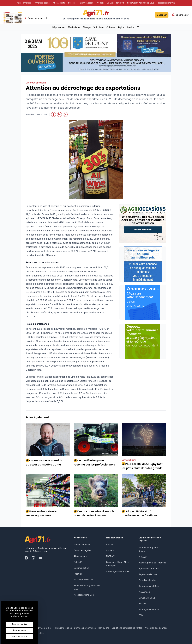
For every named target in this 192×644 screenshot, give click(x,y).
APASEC (143, 557)
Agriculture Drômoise (149, 568)
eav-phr (142, 604)
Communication (81, 568)
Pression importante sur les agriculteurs (41, 513)
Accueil (110, 545)
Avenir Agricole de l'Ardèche (152, 563)
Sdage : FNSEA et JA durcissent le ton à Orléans (140, 513)
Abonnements (80, 556)
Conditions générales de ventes (127, 628)
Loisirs (131, 27)
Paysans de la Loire (148, 574)
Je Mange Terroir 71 (83, 580)
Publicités (78, 562)
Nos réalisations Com (84, 595)
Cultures (111, 27)
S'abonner (162, 15)
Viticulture (99, 27)
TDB (141, 615)
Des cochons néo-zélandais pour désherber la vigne (94, 513)
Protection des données (156, 628)
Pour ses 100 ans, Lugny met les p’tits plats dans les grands (142, 466)
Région (121, 27)
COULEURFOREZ (147, 598)
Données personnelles (85, 628)
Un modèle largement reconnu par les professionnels (94, 462)
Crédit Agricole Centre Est (119, 571)
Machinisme (74, 27)
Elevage (87, 27)
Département (59, 27)
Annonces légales (82, 550)
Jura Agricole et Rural (149, 586)
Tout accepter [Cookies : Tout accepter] (20, 624)
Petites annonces (82, 545)
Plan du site (104, 628)
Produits (78, 574)
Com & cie (46, 628)
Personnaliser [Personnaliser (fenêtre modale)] (20, 637)
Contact (110, 550)
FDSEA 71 (111, 556)
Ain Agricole (144, 592)
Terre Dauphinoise (147, 580)
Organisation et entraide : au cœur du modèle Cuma (45, 462)
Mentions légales (64, 628)
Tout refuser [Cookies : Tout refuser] (19, 630)
